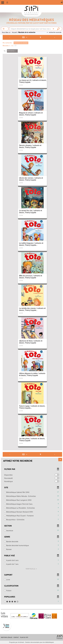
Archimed (21, 642)
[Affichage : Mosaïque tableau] (25, 37)
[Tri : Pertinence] (12, 51)
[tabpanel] (31, 320)
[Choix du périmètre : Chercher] (5, 29)
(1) (32, 569)
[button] (62, 2)
